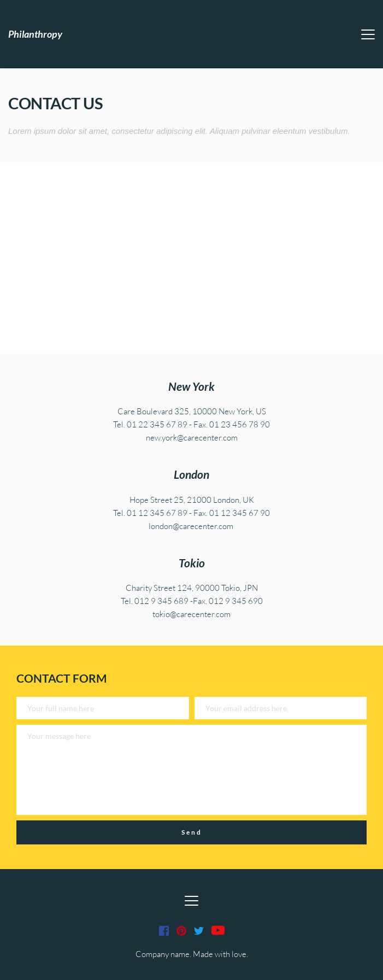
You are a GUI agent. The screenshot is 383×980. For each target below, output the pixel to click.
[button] (368, 34)
